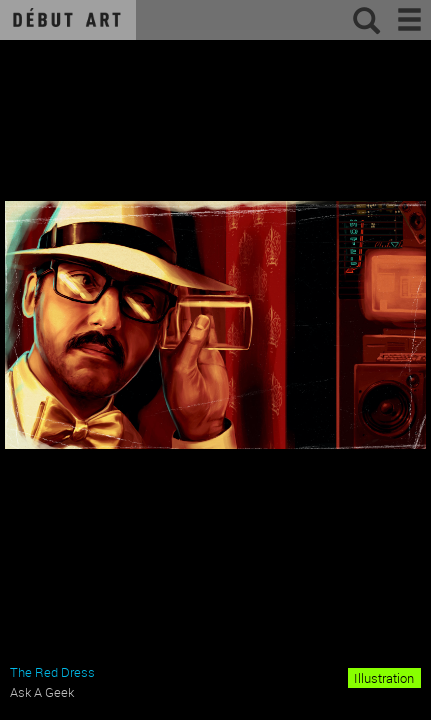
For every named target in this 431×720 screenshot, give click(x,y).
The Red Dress (52, 672)
